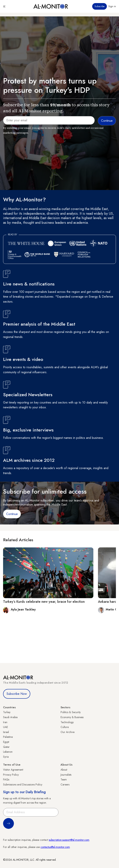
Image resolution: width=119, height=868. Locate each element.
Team (64, 779)
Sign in (112, 6)
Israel (6, 732)
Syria (6, 757)
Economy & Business (72, 717)
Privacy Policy (11, 775)
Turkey (7, 712)
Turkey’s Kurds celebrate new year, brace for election (44, 602)
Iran (5, 722)
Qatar (6, 747)
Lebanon (8, 752)
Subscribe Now (17, 694)
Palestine (8, 737)
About (64, 770)
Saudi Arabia (10, 717)
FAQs (6, 779)
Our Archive (68, 732)
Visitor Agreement (13, 770)
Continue (12, 514)
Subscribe (100, 6)
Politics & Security (71, 712)
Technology (67, 722)
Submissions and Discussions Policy (23, 784)
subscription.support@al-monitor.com (69, 840)
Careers (65, 784)
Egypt (6, 742)
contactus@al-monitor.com (55, 847)
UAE (5, 727)
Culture (65, 727)
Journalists (66, 775)
